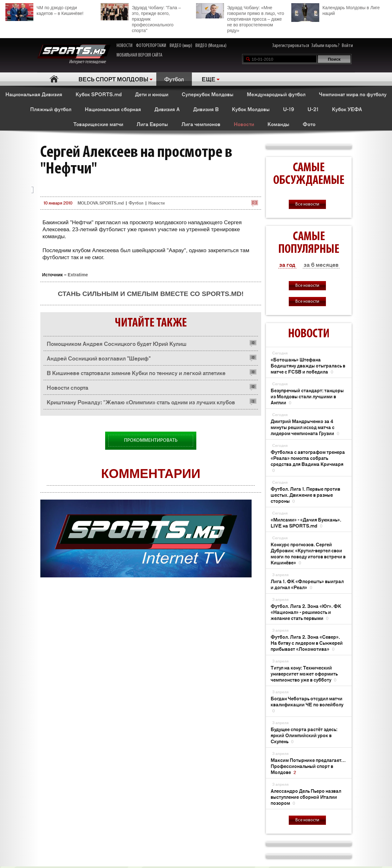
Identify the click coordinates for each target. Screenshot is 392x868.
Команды (278, 124)
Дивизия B (206, 109)
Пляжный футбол (51, 109)
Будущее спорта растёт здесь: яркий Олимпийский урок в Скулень (304, 735)
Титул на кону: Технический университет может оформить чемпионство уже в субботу (304, 673)
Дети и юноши (152, 94)
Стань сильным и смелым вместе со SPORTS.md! (151, 294)
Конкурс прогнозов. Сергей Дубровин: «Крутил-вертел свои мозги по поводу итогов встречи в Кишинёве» (308, 553)
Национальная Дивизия (34, 94)
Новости (244, 124)
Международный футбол (276, 94)
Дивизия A (167, 109)
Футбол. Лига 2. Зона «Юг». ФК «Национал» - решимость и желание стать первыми (306, 612)
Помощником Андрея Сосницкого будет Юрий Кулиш (117, 343)
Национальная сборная (113, 109)
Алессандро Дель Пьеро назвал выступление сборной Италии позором (306, 797)
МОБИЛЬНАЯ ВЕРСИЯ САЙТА (139, 55)
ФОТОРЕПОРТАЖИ (151, 46)
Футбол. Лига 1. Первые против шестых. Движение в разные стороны (305, 495)
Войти (347, 46)
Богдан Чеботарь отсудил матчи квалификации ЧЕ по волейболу (307, 704)
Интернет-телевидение (74, 54)
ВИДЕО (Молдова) (211, 46)
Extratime (78, 275)
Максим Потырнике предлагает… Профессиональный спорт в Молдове (308, 766)
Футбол (174, 79)
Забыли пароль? (325, 46)
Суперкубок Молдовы (208, 94)
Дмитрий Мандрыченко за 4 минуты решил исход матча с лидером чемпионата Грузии (305, 427)
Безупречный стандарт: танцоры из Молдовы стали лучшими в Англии (307, 396)
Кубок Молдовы (251, 109)
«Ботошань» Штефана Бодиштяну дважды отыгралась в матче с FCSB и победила (308, 365)
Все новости (307, 204)
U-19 (289, 109)
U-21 (313, 109)
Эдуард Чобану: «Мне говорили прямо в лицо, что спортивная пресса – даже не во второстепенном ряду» (240, 18)
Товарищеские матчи (98, 124)
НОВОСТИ (125, 46)
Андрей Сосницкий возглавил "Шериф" (99, 358)
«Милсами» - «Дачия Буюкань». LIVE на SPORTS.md (306, 522)
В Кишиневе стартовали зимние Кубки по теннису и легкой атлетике (136, 373)
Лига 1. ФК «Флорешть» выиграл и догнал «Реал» (307, 584)
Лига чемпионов (201, 124)
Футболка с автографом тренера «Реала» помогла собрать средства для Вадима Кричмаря (308, 461)
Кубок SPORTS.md (99, 94)
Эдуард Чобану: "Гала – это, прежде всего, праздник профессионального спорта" (141, 18)
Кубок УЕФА (347, 109)
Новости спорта (68, 387)
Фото (309, 124)
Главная (54, 79)
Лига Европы (152, 124)
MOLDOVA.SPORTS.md (101, 203)
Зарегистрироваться (291, 46)
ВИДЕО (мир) (181, 46)
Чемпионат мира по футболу (353, 94)
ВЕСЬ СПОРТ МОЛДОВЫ (113, 79)
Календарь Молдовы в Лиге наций (335, 10)
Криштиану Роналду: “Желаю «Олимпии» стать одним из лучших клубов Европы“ (141, 404)
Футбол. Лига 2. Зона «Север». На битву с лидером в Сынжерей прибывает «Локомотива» (307, 643)
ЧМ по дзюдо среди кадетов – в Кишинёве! (44, 10)
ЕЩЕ (209, 79)
